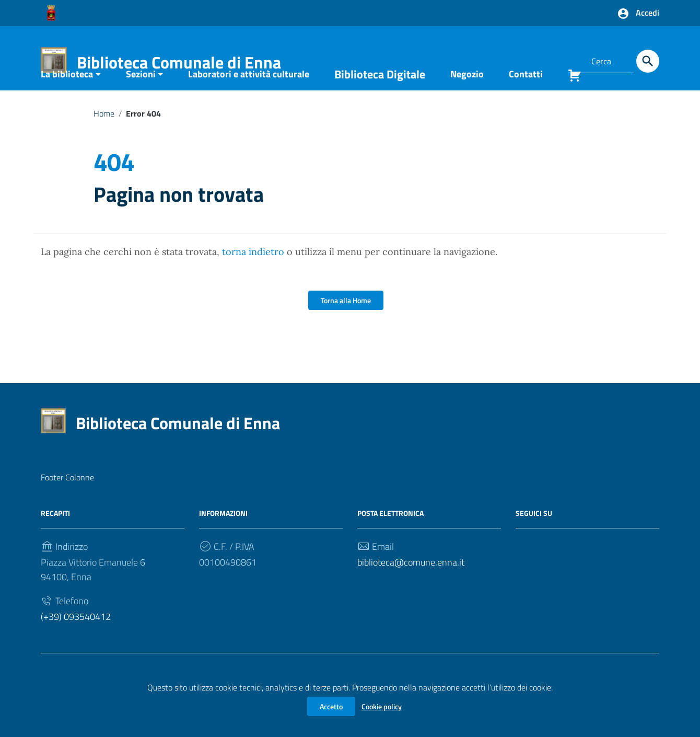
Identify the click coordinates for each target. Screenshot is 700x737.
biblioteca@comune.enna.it (411, 589)
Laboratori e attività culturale (249, 101)
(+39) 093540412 (76, 643)
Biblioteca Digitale (380, 101)
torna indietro (253, 278)
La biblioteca (67, 101)
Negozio (467, 101)
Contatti (526, 101)
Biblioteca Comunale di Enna (179, 62)
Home (104, 140)
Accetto (331, 706)
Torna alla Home (346, 327)
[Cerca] (648, 61)
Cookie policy (382, 706)
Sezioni (141, 101)
